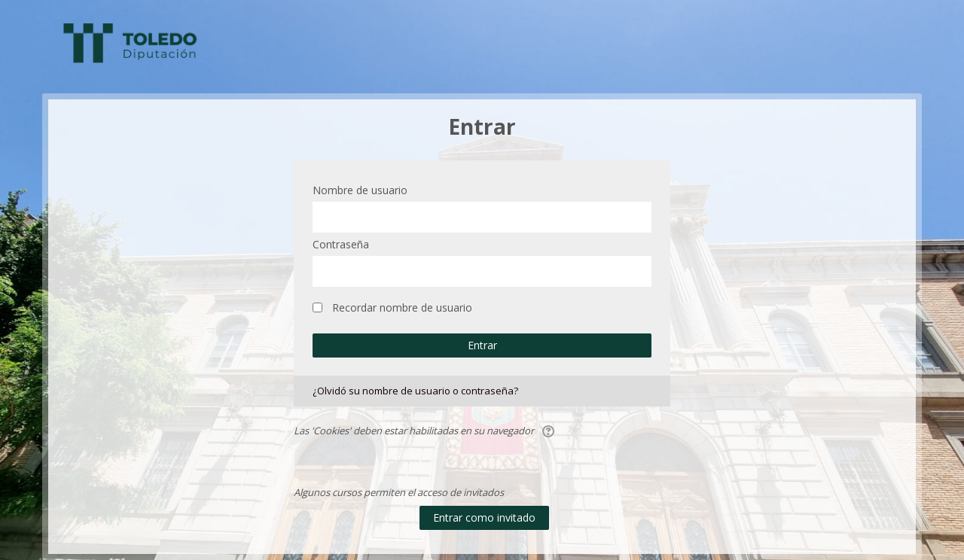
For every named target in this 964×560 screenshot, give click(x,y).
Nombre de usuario (360, 190)
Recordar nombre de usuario (402, 307)
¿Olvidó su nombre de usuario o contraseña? (415, 391)
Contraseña (341, 244)
